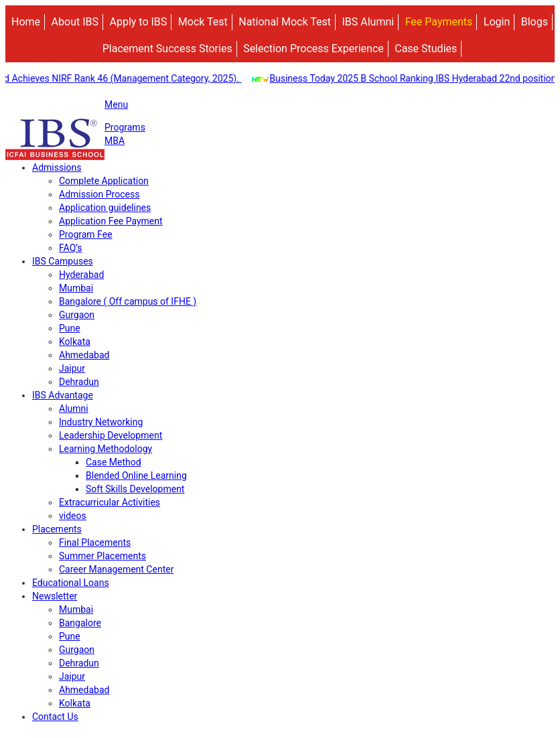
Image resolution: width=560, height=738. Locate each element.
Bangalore (80, 623)
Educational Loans (71, 583)
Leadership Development (111, 435)
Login (497, 22)
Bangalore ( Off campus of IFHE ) (128, 301)
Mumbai (76, 288)
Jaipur (72, 368)
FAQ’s (71, 248)
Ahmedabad (84, 355)
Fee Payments (439, 22)
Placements (57, 529)
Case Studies (426, 49)
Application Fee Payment (111, 221)
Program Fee (86, 234)
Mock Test (203, 22)
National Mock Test (285, 22)
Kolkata (75, 342)
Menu (116, 104)
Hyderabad (81, 275)
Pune (70, 328)
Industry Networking (101, 422)
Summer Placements (102, 556)
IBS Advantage (63, 395)
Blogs (535, 22)
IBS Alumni (368, 22)
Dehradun (79, 382)
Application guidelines (105, 208)
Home (26, 22)
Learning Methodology (106, 449)
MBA (115, 141)
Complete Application (104, 181)
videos (73, 516)
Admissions (57, 167)
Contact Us (55, 717)
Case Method (114, 462)
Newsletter (55, 596)
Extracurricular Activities (110, 502)
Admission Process (99, 194)
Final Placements (95, 542)
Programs (125, 127)
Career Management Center (116, 569)
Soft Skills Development (135, 489)
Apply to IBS (138, 22)
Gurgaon (77, 315)
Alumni (74, 409)
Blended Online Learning (136, 475)
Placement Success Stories (167, 49)
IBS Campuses (63, 261)
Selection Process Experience (313, 49)
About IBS (75, 22)
